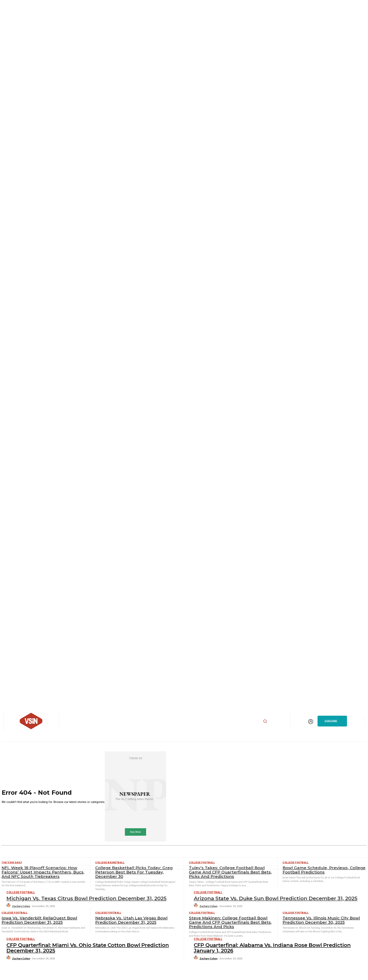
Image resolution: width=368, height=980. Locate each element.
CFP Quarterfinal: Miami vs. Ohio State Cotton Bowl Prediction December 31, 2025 (88, 948)
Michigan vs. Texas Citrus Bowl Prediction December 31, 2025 (87, 898)
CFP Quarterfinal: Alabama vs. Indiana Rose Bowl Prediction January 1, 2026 (272, 948)
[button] (265, 721)
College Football (21, 892)
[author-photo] (9, 906)
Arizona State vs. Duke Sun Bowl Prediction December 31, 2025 (276, 898)
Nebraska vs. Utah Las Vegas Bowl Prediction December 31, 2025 (131, 920)
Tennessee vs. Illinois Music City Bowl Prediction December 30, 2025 (321, 920)
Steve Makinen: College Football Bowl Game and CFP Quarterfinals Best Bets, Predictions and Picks (230, 922)
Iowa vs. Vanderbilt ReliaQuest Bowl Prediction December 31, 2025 (39, 920)
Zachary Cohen (21, 906)
